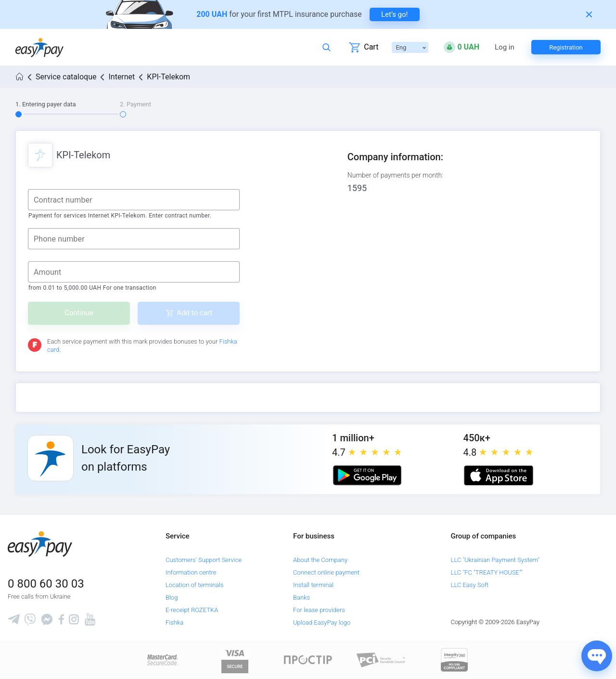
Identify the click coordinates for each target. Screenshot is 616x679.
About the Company (320, 560)
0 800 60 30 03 (46, 584)
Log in (505, 47)
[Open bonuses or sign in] (462, 47)
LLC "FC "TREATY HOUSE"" (487, 572)
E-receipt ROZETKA (192, 610)
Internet (122, 77)
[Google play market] (367, 475)
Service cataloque (66, 77)
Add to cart (194, 313)
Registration (566, 47)
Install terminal (313, 585)
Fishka (174, 622)
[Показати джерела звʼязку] (597, 656)
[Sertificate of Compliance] (381, 660)
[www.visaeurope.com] (235, 660)
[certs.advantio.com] (454, 660)
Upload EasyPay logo (322, 622)
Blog (172, 597)
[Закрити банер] (589, 14)
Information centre (191, 572)
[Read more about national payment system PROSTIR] (308, 660)
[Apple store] (499, 475)
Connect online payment (326, 572)
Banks (302, 597)
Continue (79, 313)
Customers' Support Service (204, 560)
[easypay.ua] (39, 47)
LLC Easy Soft (470, 585)
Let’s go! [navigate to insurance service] (394, 14)
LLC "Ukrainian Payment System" (495, 560)
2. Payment (135, 104)
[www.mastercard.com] (162, 660)
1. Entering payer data (46, 104)
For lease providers (319, 610)
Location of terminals (195, 585)
